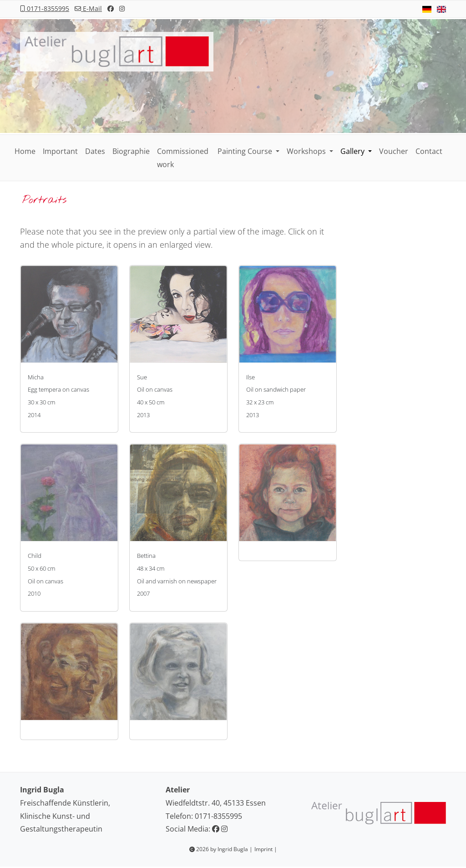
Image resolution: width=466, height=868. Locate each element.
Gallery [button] (353, 151)
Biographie (131, 151)
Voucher (394, 151)
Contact (429, 151)
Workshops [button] (307, 151)
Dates (95, 151)
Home (25, 151)
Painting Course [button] (246, 151)
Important (60, 151)
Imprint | (266, 849)
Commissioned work (183, 158)
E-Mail (88, 8)
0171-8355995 (45, 8)
